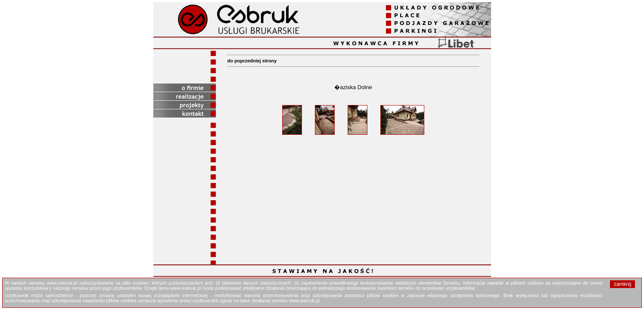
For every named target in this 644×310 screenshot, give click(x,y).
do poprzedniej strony (252, 61)
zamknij (623, 284)
